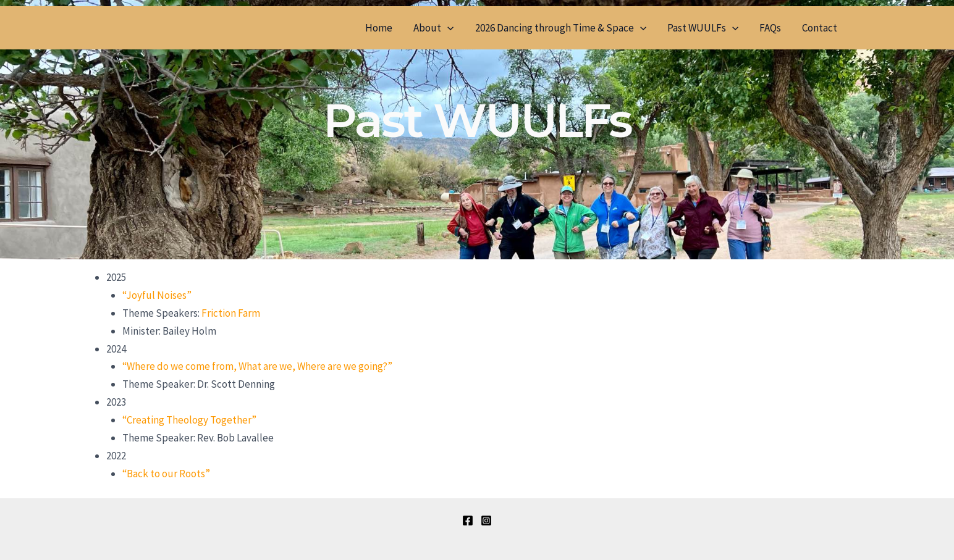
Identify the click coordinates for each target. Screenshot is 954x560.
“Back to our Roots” (166, 474)
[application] (447, 28)
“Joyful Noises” (157, 295)
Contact (820, 28)
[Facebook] (468, 520)
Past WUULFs (703, 28)
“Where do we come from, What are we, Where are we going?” (257, 366)
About (433, 28)
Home (379, 28)
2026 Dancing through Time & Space (561, 28)
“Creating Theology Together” (189, 420)
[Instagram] (486, 520)
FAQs (770, 28)
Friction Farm (231, 313)
